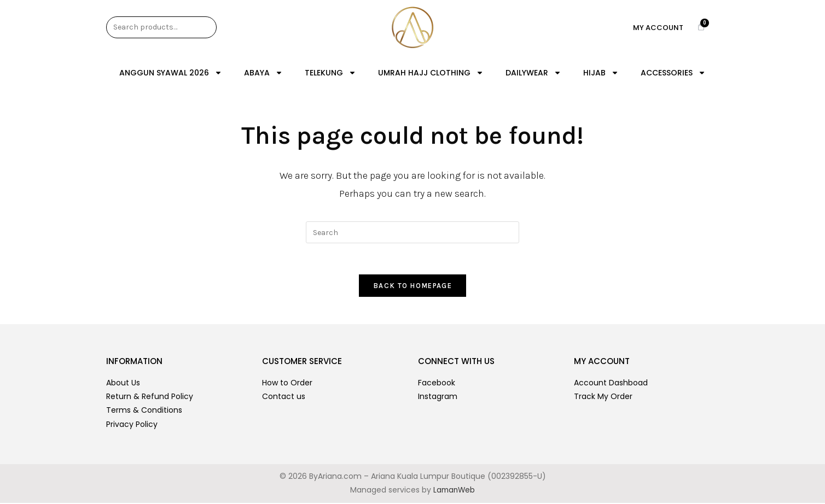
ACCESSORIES (673, 73)
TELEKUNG (330, 73)
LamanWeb (454, 491)
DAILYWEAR (533, 73)
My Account (658, 28)
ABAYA (263, 73)
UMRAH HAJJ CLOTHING (431, 73)
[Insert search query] (413, 232)
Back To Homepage (413, 287)
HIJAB (601, 73)
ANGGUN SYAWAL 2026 (171, 73)
